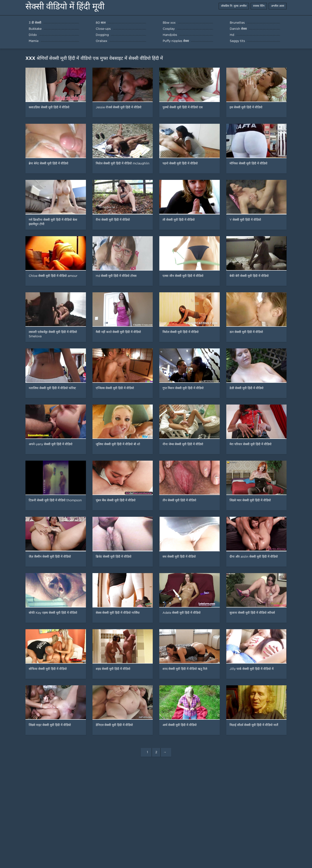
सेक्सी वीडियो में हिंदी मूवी (65, 6)
